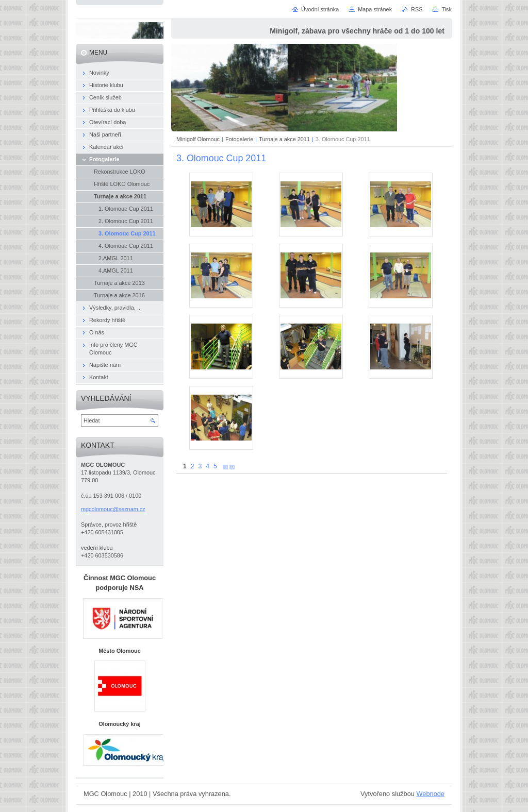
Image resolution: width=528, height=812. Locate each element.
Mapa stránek (375, 9)
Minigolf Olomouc (198, 139)
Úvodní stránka (320, 9)
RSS (417, 9)
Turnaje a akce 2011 (284, 139)
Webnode (430, 794)
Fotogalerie (239, 139)
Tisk (447, 9)
